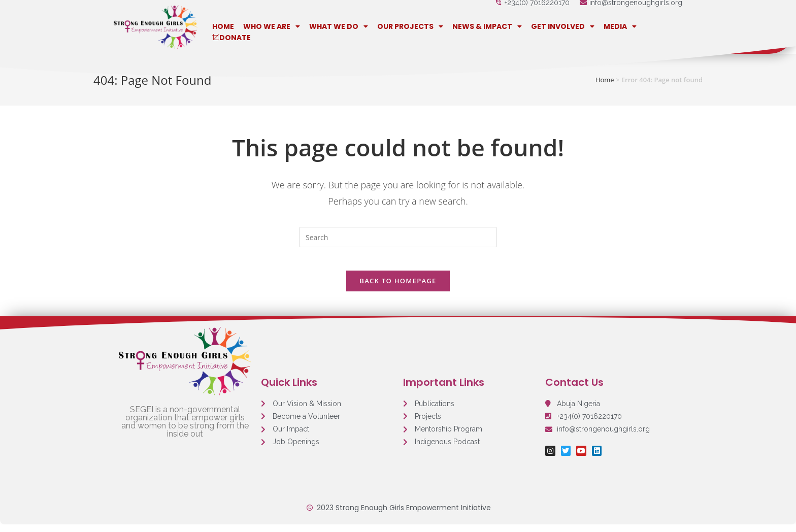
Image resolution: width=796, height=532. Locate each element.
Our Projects (410, 26)
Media (620, 26)
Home (223, 26)
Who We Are (272, 26)
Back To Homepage (398, 288)
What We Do (339, 26)
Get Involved (563, 26)
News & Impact (487, 26)
